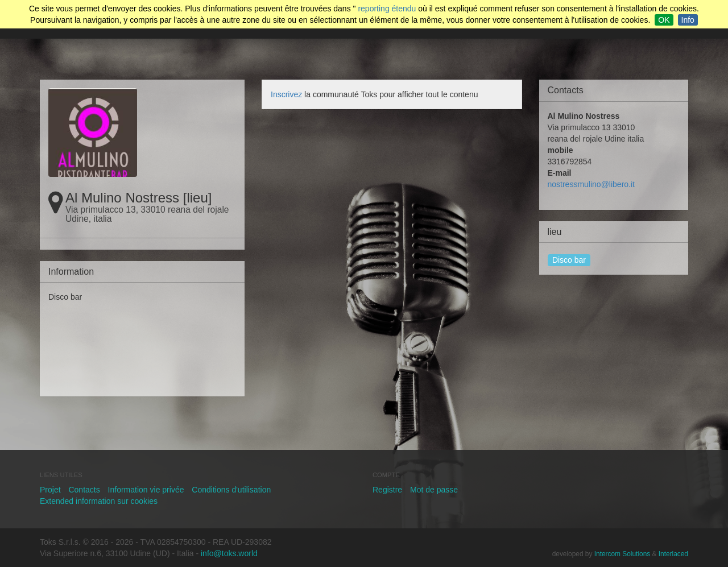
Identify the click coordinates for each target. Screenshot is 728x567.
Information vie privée (146, 490)
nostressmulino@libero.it (591, 184)
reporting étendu (387, 9)
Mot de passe (434, 490)
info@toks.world (229, 553)
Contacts (84, 490)
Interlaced (673, 554)
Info (688, 20)
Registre (387, 490)
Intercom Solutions (622, 554)
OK (664, 20)
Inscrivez (286, 94)
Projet (50, 490)
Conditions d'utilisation (231, 490)
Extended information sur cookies (99, 501)
